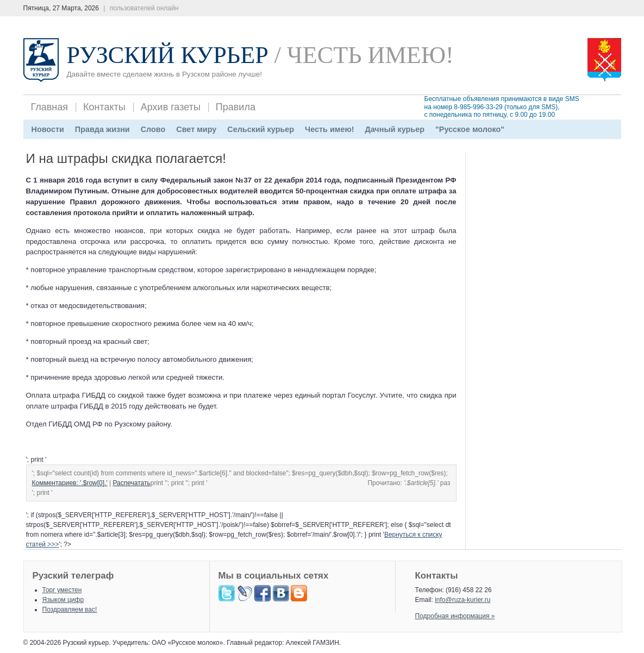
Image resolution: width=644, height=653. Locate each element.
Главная (50, 107)
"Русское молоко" (470, 129)
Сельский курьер (261, 129)
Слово (153, 129)
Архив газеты (171, 107)
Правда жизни (102, 129)
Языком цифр (63, 600)
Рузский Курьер (168, 55)
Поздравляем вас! (70, 610)
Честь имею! (329, 129)
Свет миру (196, 129)
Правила (236, 107)
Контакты (104, 107)
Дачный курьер (395, 129)
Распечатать (132, 483)
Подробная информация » (455, 616)
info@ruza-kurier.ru (462, 600)
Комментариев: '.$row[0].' (70, 483)
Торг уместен (62, 590)
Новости (48, 129)
